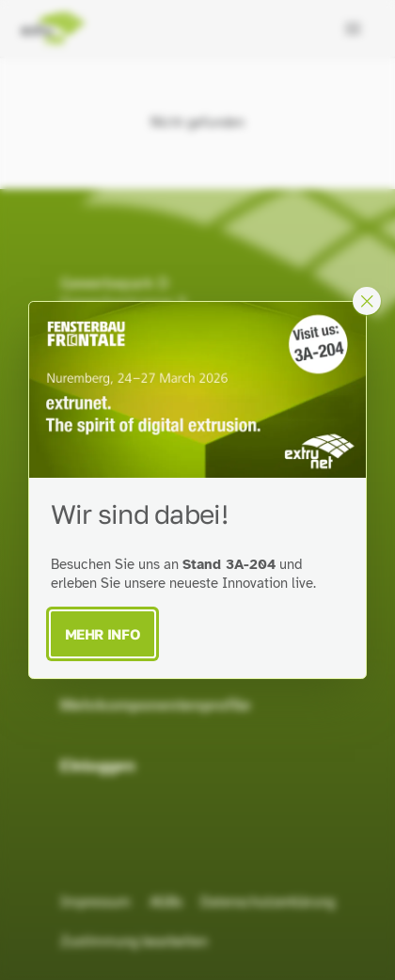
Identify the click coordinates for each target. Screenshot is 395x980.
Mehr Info (103, 634)
